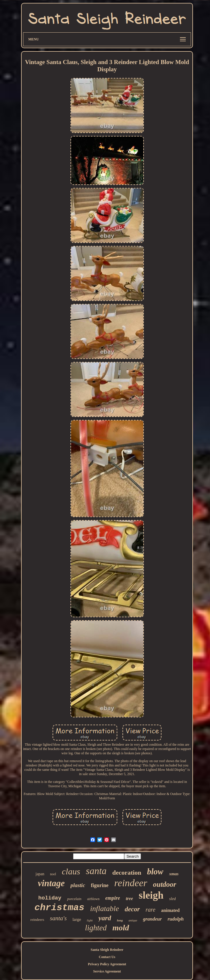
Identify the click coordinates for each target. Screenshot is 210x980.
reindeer (131, 883)
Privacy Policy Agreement (107, 964)
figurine (100, 885)
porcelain (74, 899)
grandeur (152, 919)
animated (170, 910)
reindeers (37, 920)
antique (133, 920)
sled (173, 899)
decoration (127, 873)
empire (113, 898)
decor (132, 909)
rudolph (176, 919)
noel (53, 874)
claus (71, 871)
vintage (51, 883)
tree (129, 898)
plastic (78, 885)
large (77, 919)
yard (105, 918)
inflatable (105, 909)
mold (121, 928)
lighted (96, 928)
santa (96, 871)
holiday (50, 898)
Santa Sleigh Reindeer (107, 950)
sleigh (151, 895)
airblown (93, 899)
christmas (59, 908)
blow (155, 871)
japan (40, 874)
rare (150, 910)
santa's (58, 918)
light (90, 920)
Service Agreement (107, 971)
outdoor (165, 884)
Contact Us (107, 957)
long (120, 920)
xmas (174, 874)
